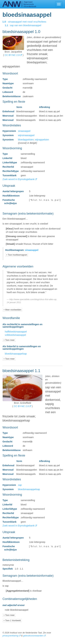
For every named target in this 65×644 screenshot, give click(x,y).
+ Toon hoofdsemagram (17, 255)
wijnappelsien (42, 140)
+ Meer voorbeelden (12, 310)
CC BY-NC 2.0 (12, 55)
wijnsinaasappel (26, 135)
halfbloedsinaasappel (16, 332)
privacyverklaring (10, 636)
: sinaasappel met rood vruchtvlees (27, 22)
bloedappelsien (26, 140)
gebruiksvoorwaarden (33, 636)
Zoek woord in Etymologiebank (19, 179)
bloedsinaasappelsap (16, 354)
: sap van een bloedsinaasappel (25, 25)
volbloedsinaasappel (15, 335)
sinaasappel (24, 131)
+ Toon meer (9, 340)
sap (20, 485)
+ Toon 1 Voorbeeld (12, 620)
